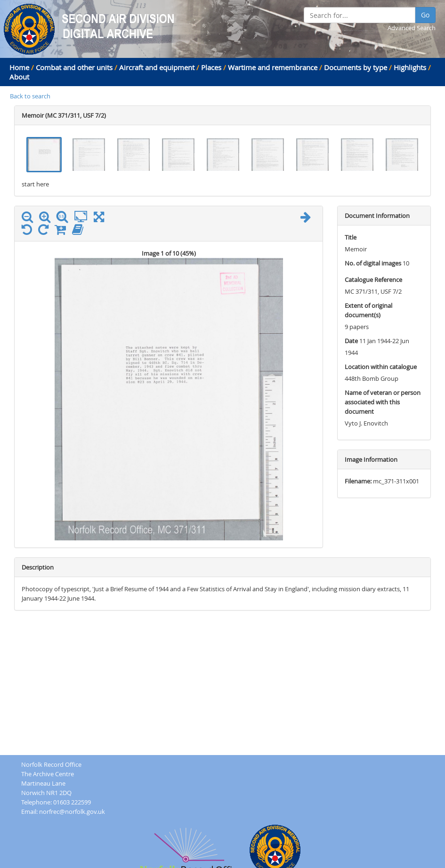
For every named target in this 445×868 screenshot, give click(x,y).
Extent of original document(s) (368, 310)
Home (19, 67)
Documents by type (356, 67)
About (19, 77)
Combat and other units (74, 67)
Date (351, 341)
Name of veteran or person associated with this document (383, 402)
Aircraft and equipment (157, 67)
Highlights (410, 67)
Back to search (30, 96)
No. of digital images (373, 263)
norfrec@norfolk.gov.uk (72, 812)
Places (211, 67)
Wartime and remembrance (273, 67)
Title (351, 237)
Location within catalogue (381, 367)
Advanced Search (412, 28)
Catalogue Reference (373, 280)
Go (425, 15)
